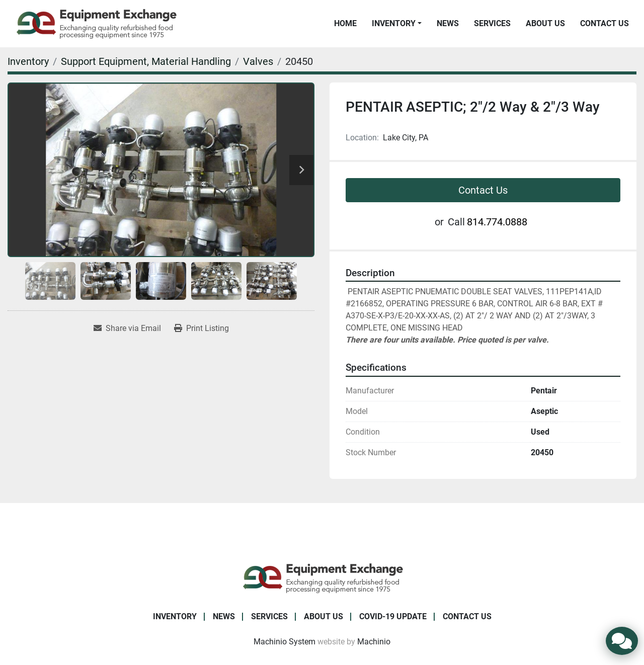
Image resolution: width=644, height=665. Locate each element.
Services (492, 23)
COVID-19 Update (393, 616)
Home (345, 23)
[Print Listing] (202, 328)
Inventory (394, 23)
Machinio (374, 642)
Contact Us (605, 23)
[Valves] (258, 61)
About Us (545, 23)
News (448, 23)
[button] (397, 24)
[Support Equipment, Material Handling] (146, 61)
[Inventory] (28, 61)
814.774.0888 (497, 222)
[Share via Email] (127, 328)
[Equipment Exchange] (322, 577)
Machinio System (285, 642)
